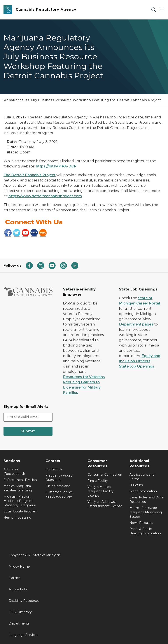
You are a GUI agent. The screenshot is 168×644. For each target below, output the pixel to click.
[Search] (154, 10)
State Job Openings (137, 366)
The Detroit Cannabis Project (30, 175)
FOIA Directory (20, 612)
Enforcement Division (20, 480)
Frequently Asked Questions (59, 478)
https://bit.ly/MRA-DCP (56, 166)
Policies (15, 578)
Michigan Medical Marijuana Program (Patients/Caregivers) (20, 501)
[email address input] (28, 417)
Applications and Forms (142, 477)
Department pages (136, 324)
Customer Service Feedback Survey (59, 494)
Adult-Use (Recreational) (14, 472)
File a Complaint (58, 486)
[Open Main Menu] (162, 10)
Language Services (23, 635)
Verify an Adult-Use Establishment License (105, 504)
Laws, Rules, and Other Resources (147, 500)
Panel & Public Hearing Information (145, 531)
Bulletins (136, 485)
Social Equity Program (20, 511)
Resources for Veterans (84, 377)
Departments (19, 623)
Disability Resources (24, 601)
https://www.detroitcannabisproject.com (45, 196)
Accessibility (18, 589)
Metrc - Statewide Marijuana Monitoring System (146, 512)
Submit (28, 431)
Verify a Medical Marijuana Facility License (101, 491)
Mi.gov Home (19, 567)
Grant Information (143, 491)
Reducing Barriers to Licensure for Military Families (82, 387)
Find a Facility (98, 481)
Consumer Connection (105, 475)
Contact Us (54, 469)
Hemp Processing (17, 517)
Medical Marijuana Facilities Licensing (18, 488)
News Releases (141, 523)
